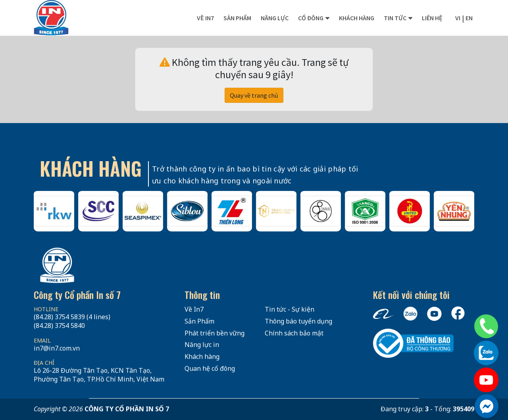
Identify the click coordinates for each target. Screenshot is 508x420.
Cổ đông (311, 18)
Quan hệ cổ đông (210, 368)
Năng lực (275, 18)
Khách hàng (357, 18)
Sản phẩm (237, 18)
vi (458, 18)
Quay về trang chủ (254, 95)
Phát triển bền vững (215, 333)
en (469, 18)
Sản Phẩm (199, 321)
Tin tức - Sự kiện (290, 309)
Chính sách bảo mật (294, 333)
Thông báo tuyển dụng (298, 321)
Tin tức (395, 18)
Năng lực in (202, 345)
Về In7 (205, 18)
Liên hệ (432, 18)
